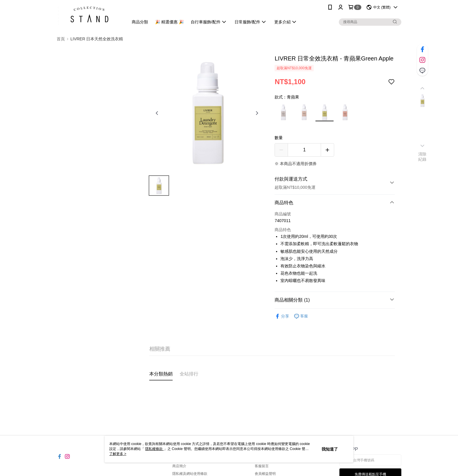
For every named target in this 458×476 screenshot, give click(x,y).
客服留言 (262, 466)
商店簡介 (179, 466)
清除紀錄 (423, 157)
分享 (282, 316)
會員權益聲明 (265, 474)
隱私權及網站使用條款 (190, 474)
